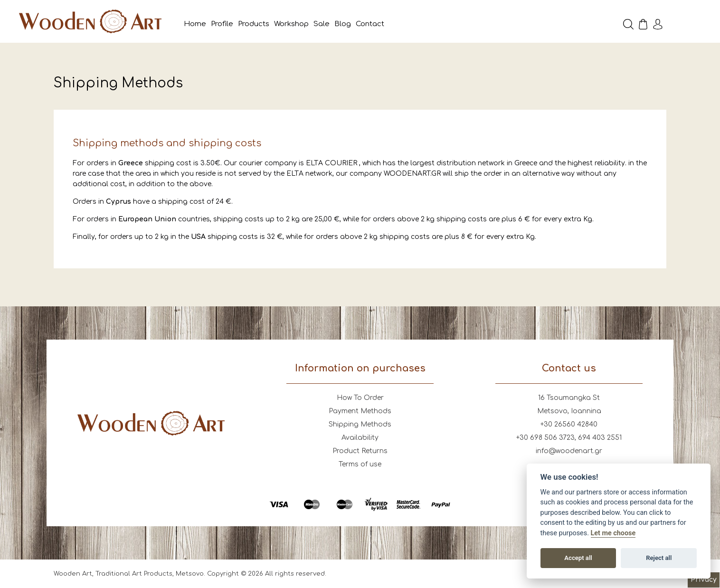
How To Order (360, 398)
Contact (370, 24)
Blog (343, 24)
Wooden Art (90, 21)
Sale (322, 24)
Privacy (704, 580)
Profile (222, 24)
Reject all (659, 558)
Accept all (578, 558)
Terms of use (360, 464)
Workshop (291, 24)
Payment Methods (360, 411)
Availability (360, 438)
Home (195, 24)
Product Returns (360, 451)
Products (254, 24)
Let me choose (613, 533)
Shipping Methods (360, 424)
